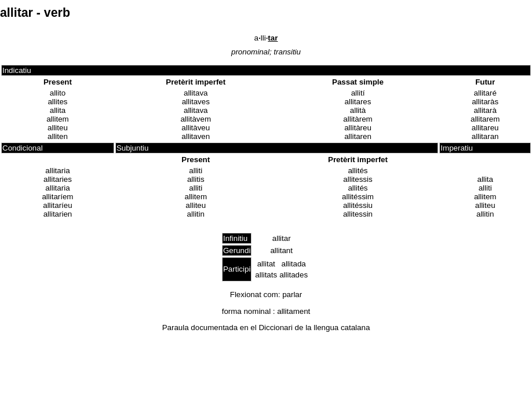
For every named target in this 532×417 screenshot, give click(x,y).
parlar (292, 295)
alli (266, 38)
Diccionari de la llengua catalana (314, 328)
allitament (294, 311)
